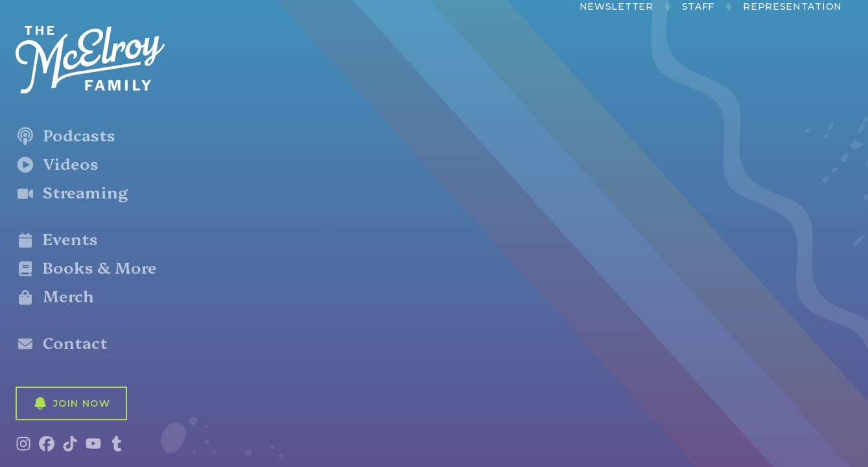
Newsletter (616, 6)
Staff (698, 6)
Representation (792, 6)
